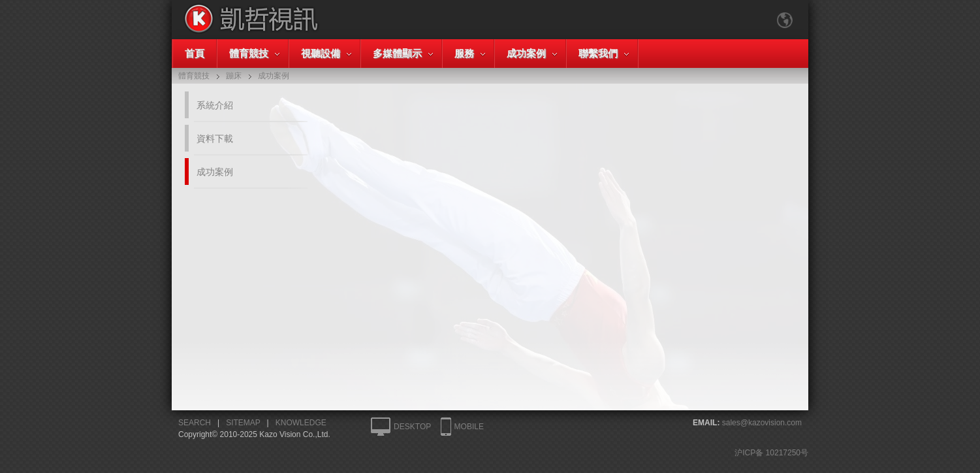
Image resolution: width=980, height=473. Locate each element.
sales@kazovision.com (762, 423)
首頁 (195, 53)
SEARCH (195, 423)
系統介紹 (215, 105)
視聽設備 (321, 53)
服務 (464, 53)
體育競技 (249, 53)
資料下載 (215, 139)
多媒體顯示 (397, 53)
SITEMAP (243, 423)
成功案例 (526, 53)
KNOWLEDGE (301, 423)
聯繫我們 (598, 53)
